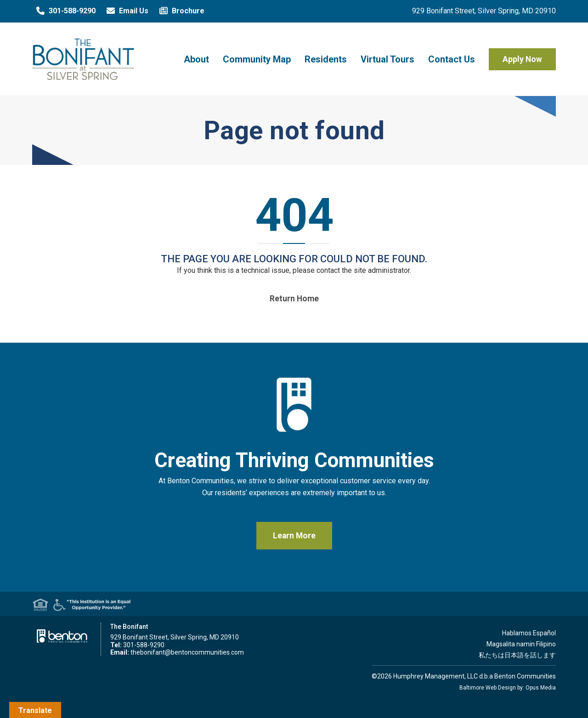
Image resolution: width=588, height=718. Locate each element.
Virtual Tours (387, 59)
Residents (326, 59)
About (196, 59)
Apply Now (522, 59)
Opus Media (541, 688)
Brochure (180, 11)
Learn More (294, 536)
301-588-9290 (64, 11)
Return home (294, 299)
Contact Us (452, 59)
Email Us (125, 11)
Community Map (257, 59)
